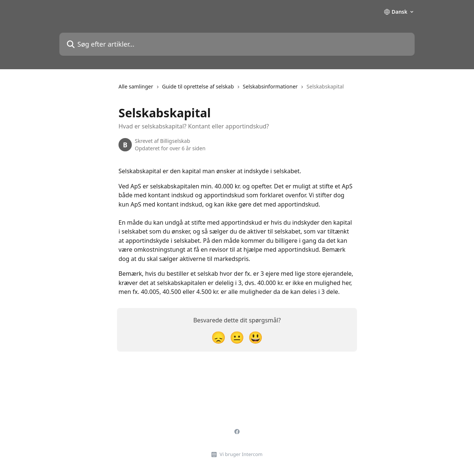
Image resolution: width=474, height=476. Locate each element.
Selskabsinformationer (270, 86)
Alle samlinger (136, 86)
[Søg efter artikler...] (237, 44)
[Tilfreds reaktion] (256, 337)
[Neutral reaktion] (237, 337)
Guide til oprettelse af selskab (198, 86)
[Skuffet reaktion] (218, 337)
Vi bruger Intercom (241, 454)
